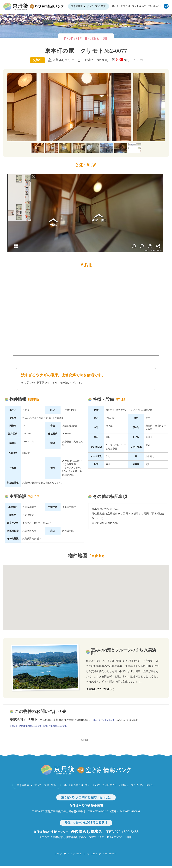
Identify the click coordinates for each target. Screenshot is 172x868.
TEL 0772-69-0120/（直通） (104, 811)
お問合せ (124, 785)
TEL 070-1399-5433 (122, 832)
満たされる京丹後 (121, 6)
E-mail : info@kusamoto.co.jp (26, 726)
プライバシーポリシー (143, 785)
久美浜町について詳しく (100, 689)
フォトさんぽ (139, 6)
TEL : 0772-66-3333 (103, 720)
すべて (90, 6)
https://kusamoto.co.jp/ (55, 726)
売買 (97, 6)
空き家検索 (77, 6)
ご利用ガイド (155, 6)
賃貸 (103, 6)
